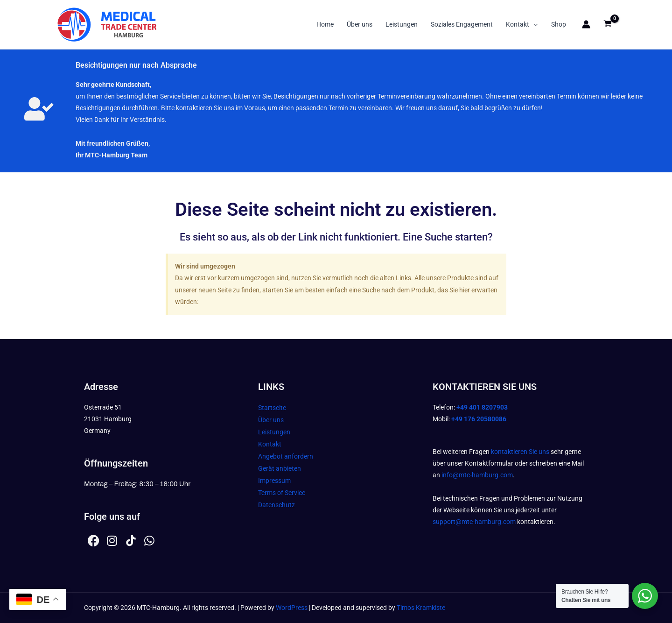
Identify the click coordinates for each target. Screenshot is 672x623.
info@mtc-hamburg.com (477, 475)
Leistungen (402, 24)
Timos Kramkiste (421, 608)
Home (325, 24)
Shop (559, 24)
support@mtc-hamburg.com (474, 522)
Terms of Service (282, 493)
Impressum (274, 481)
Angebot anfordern (286, 456)
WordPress (292, 608)
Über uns (360, 24)
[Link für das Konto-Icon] (586, 24)
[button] (533, 24)
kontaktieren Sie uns (520, 452)
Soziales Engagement (462, 24)
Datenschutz (276, 505)
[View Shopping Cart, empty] (608, 25)
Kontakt (522, 24)
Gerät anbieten (280, 468)
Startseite (272, 408)
